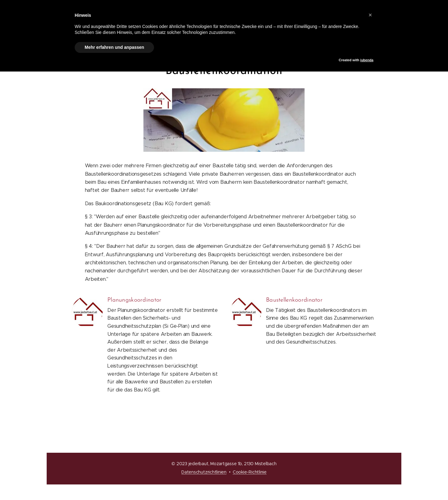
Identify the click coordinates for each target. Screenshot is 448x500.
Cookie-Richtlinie (250, 472)
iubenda (367, 60)
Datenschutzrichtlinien (204, 472)
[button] (370, 15)
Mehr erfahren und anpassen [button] (114, 47)
